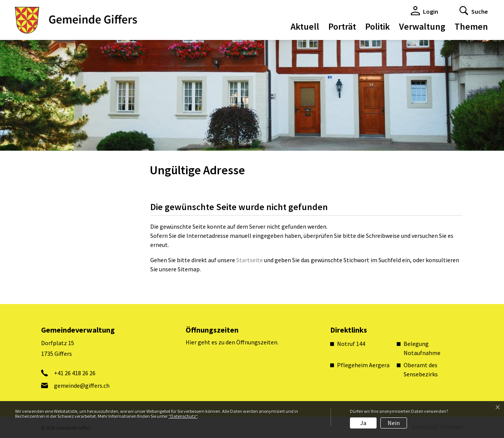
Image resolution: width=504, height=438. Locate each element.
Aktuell (305, 26)
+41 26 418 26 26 (75, 373)
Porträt (342, 26)
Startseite (250, 260)
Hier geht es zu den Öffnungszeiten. (232, 342)
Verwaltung (422, 26)
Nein (394, 423)
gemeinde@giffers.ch (82, 385)
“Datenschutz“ (183, 416)
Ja (363, 423)
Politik (378, 26)
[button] (474, 11)
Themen (471, 26)
